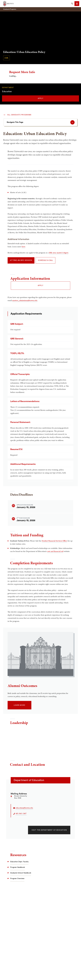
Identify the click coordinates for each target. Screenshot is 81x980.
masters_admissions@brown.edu (25, 300)
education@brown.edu (24, 808)
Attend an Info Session (21, 260)
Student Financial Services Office (54, 541)
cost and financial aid (55, 551)
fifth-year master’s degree (59, 253)
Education (7, 91)
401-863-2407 (21, 813)
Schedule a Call (45, 260)
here (23, 247)
